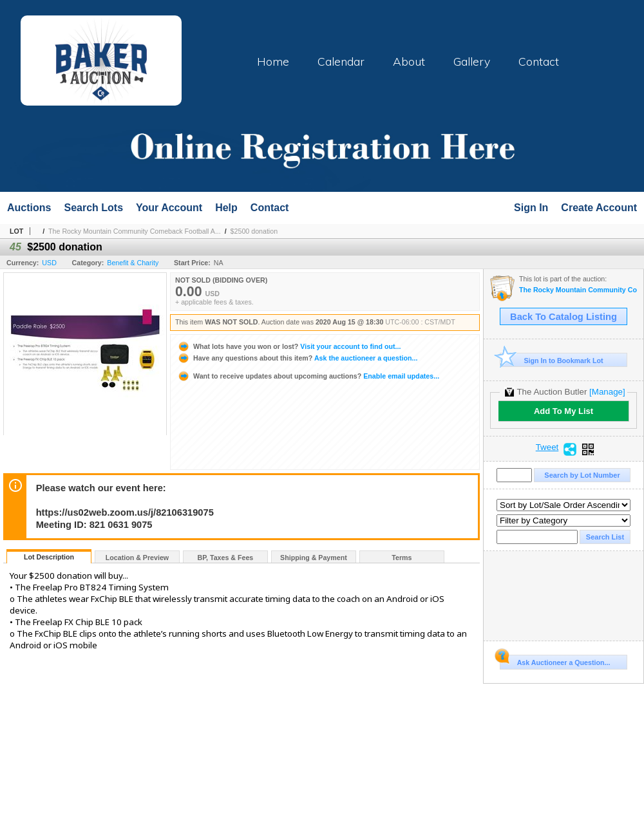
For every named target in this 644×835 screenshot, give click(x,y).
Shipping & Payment (314, 558)
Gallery (472, 61)
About (409, 61)
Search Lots (93, 208)
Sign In (531, 208)
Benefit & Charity (133, 263)
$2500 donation (254, 231)
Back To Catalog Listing (563, 317)
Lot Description (49, 557)
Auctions (29, 208)
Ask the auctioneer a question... (297, 358)
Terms (402, 558)
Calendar (341, 61)
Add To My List (563, 411)
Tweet (547, 447)
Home (273, 61)
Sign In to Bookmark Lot (552, 360)
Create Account (599, 208)
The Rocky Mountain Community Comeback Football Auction (578, 290)
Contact (539, 61)
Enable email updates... (308, 376)
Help (226, 208)
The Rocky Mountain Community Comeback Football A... (135, 231)
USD (49, 263)
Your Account (169, 208)
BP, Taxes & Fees (226, 558)
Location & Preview (137, 558)
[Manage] (607, 392)
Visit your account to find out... (289, 346)
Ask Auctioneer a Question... (555, 661)
